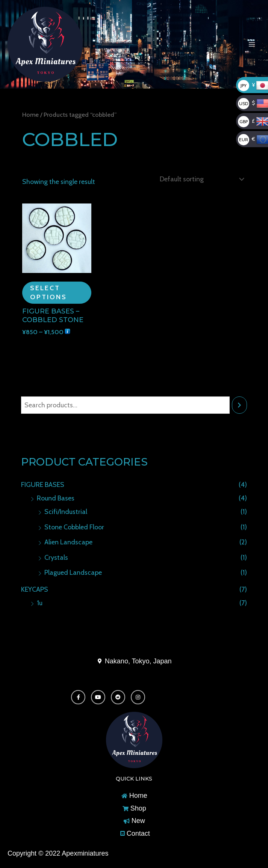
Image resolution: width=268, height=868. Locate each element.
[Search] (239, 404)
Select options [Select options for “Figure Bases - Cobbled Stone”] (48, 292)
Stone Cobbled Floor (74, 526)
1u (40, 602)
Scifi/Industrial (66, 511)
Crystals (56, 557)
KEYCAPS (35, 589)
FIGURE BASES (43, 484)
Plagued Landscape (73, 572)
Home (30, 115)
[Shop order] (200, 179)
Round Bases (56, 497)
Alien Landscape (68, 541)
